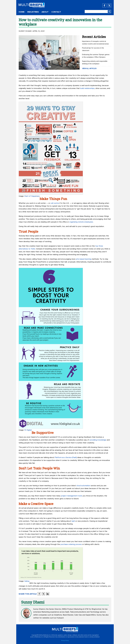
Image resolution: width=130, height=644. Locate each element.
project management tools (71, 496)
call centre (55, 203)
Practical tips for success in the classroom (93, 49)
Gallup (27, 581)
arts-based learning (84, 259)
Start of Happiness (32, 196)
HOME (22, 12)
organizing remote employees (81, 222)
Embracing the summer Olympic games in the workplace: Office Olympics (96, 56)
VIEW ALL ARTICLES (89, 69)
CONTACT (56, 12)
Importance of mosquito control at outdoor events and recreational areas (95, 43)
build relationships (87, 88)
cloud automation (83, 486)
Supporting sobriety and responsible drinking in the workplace (95, 62)
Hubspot (60, 618)
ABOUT (45, 12)
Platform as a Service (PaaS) (66, 458)
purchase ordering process (71, 544)
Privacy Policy (65, 641)
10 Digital (28, 430)
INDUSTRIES (33, 12)
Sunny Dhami (25, 31)
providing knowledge (98, 440)
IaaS (73, 521)
